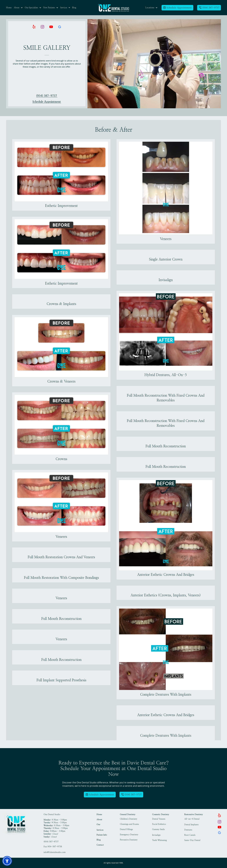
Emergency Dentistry (129, 835)
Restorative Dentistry (194, 814)
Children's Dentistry (129, 819)
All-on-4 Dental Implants (192, 819)
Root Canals (190, 835)
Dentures (188, 830)
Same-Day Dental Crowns (192, 841)
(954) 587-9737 (47, 96)
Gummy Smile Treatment (158, 830)
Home (99, 814)
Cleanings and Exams (129, 824)
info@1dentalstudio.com (55, 852)
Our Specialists (101, 825)
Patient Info (102, 835)
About (99, 820)
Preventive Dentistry (129, 840)
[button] (18, 8)
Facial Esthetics (159, 824)
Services (100, 830)
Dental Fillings (126, 829)
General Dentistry (128, 814)
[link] (113, 8)
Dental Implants (191, 825)
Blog (99, 840)
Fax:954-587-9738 (53, 847)
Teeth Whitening (159, 840)
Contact (100, 845)
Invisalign (156, 835)
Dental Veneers (159, 819)
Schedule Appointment (47, 102)
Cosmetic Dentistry (161, 814)
